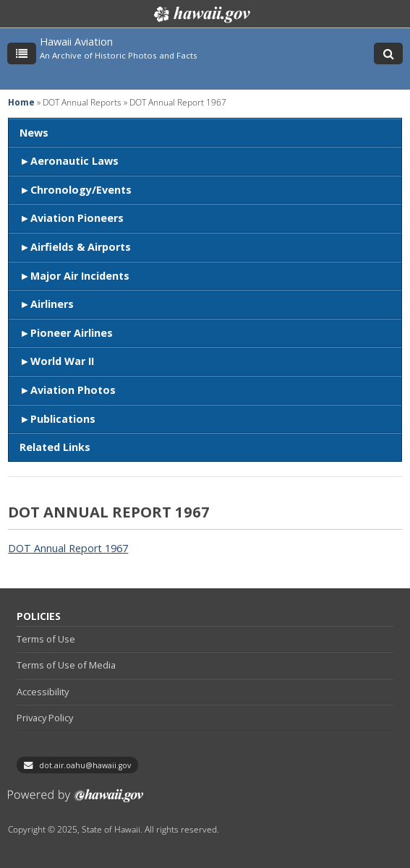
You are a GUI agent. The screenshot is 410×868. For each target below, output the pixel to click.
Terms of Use (46, 639)
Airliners (52, 304)
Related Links (55, 447)
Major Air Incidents (80, 276)
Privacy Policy (45, 718)
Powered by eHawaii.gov (76, 801)
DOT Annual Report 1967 (68, 548)
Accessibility (43, 692)
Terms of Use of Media (66, 665)
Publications (63, 419)
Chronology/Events (81, 190)
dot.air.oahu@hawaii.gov (85, 765)
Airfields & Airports (81, 247)
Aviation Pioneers (77, 218)
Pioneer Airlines (72, 333)
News (34, 133)
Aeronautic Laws (74, 161)
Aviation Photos (73, 390)
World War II (62, 361)
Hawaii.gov (201, 14)
